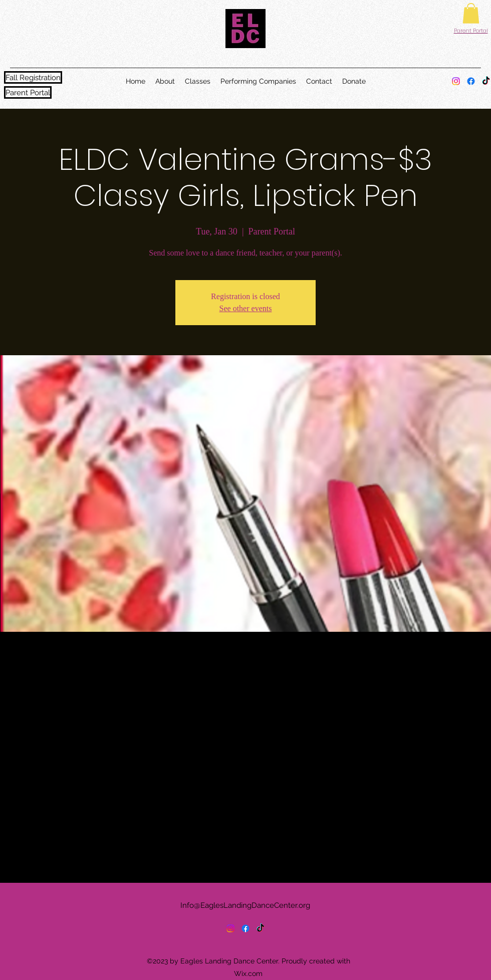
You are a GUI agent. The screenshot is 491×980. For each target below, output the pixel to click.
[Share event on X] (64, 856)
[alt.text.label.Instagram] (456, 81)
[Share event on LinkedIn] (88, 856)
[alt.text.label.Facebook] (471, 81)
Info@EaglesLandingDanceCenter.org (245, 905)
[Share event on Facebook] (39, 856)
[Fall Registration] (33, 77)
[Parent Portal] (28, 92)
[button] (471, 13)
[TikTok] (486, 81)
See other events (246, 308)
